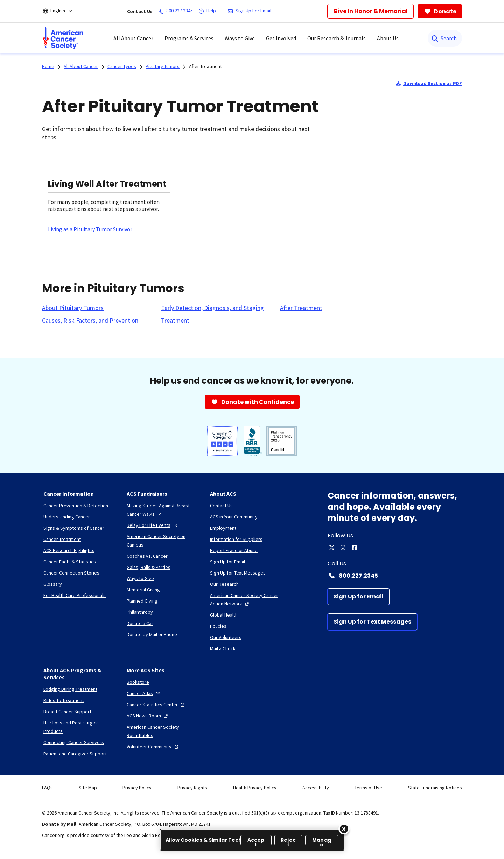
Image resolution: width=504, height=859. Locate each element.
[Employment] (223, 528)
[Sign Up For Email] (251, 11)
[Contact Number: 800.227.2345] (395, 576)
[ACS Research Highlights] (69, 550)
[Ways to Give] (140, 578)
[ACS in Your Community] (234, 517)
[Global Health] (224, 615)
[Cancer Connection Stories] (71, 573)
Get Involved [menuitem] (281, 38)
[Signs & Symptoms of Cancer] (74, 528)
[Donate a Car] (140, 623)
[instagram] (343, 548)
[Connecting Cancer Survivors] (74, 742)
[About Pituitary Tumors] (73, 308)
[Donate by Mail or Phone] (152, 634)
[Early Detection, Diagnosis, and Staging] (212, 308)
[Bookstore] (138, 682)
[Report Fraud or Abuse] (234, 550)
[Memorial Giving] (143, 590)
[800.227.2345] (177, 11)
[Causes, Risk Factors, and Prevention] (90, 321)
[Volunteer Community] (153, 747)
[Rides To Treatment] (64, 700)
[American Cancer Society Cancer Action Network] (246, 599)
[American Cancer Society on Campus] (163, 541)
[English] (62, 11)
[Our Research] (224, 584)
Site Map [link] (88, 788)
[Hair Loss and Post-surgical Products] (79, 727)
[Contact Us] (221, 506)
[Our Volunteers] (226, 637)
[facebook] (354, 548)
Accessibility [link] (316, 788)
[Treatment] (175, 321)
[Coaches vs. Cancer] (147, 556)
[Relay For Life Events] (153, 525)
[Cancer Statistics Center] (156, 705)
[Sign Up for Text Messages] (372, 622)
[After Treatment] (301, 308)
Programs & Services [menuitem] (189, 38)
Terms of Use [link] (368, 788)
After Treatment (205, 66)
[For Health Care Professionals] (75, 595)
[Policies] (218, 626)
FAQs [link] (47, 788)
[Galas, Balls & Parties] (149, 567)
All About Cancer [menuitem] (133, 38)
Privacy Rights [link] (192, 788)
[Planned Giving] (142, 601)
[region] (252, 840)
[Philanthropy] (140, 612)
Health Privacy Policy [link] (255, 788)
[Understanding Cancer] (67, 517)
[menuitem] (63, 38)
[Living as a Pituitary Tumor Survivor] (90, 229)
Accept (256, 841)
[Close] (344, 829)
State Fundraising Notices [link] (435, 788)
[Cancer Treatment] (62, 539)
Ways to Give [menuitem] (240, 38)
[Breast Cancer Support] (67, 712)
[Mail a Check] (223, 648)
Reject (288, 841)
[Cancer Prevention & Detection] (76, 506)
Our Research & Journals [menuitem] (337, 38)
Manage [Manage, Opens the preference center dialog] (322, 841)
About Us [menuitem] (388, 38)
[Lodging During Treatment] (70, 689)
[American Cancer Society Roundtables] (163, 731)
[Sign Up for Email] (359, 597)
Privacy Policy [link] (137, 788)
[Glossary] (53, 584)
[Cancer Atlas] (144, 693)
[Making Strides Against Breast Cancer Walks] (163, 510)
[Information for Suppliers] (236, 539)
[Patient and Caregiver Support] (75, 754)
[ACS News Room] (148, 716)
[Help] (209, 11)
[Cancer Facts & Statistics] (70, 562)
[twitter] (332, 548)
